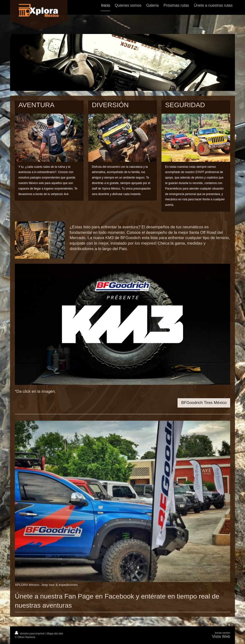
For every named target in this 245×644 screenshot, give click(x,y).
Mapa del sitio (55, 633)
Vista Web (221, 636)
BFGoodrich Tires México (204, 403)
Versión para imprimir (30, 633)
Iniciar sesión (223, 633)
